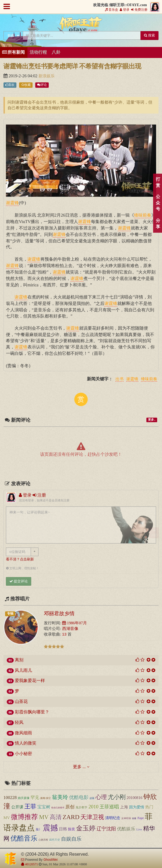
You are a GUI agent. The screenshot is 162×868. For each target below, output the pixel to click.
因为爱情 (137, 807)
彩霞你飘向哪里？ (32, 712)
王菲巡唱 (109, 807)
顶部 (154, 533)
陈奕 (72, 829)
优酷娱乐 (126, 829)
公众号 (158, 203)
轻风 (19, 722)
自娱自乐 (71, 839)
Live (139, 829)
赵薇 (92, 798)
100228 (10, 798)
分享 (158, 224)
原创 (70, 807)
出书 (119, 379)
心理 (101, 797)
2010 (94, 807)
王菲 (30, 806)
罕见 (35, 798)
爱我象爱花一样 (30, 681)
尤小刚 (117, 797)
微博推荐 (24, 817)
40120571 (31, 864)
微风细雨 (23, 733)
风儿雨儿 (23, 670)
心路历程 (43, 840)
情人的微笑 (26, 743)
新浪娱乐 (47, 76)
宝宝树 (44, 807)
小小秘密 (23, 754)
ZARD (71, 817)
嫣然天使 (55, 840)
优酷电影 (79, 797)
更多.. (152, 420)
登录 (125, 10)
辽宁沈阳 (106, 829)
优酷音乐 (24, 838)
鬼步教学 (82, 807)
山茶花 (21, 701)
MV (44, 817)
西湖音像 (70, 629)
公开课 (17, 807)
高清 (56, 817)
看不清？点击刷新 (20, 559)
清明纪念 (113, 818)
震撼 (50, 828)
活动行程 (38, 52)
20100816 (135, 798)
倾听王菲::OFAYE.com (81, 26)
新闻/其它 (46, 798)
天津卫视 (92, 817)
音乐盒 (112, 10)
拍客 (134, 818)
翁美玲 (60, 797)
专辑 (10, 614)
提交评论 (19, 581)
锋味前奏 (149, 379)
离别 (19, 660)
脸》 (39, 829)
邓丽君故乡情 (59, 613)
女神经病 (126, 818)
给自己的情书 (58, 808)
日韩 (63, 829)
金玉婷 (86, 828)
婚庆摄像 (24, 798)
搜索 (149, 35)
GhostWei (50, 860)
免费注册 (139, 10)
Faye (141, 818)
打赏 (158, 182)
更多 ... (79, 767)
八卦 (56, 52)
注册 (39, 495)
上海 (124, 807)
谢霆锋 (132, 379)
